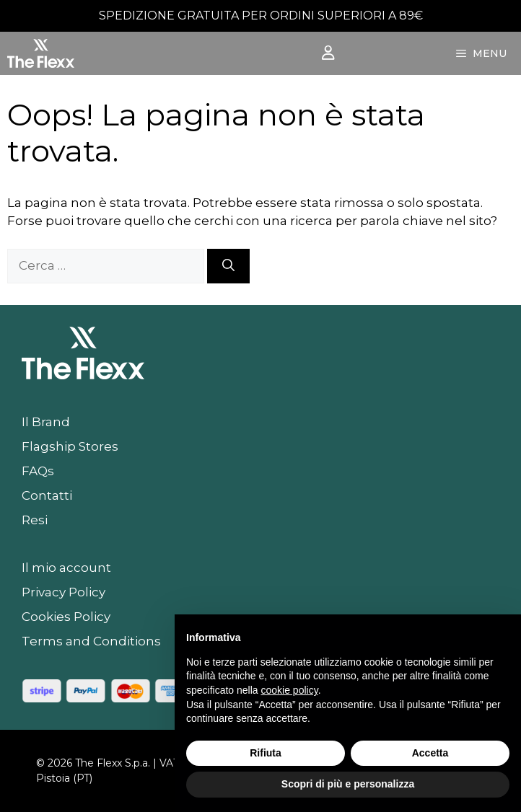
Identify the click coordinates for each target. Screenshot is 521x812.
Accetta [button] (430, 753)
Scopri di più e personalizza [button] (348, 784)
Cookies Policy (66, 617)
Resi (35, 520)
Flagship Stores (70, 446)
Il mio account (66, 568)
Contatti (47, 495)
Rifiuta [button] (266, 753)
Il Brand (46, 422)
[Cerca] (228, 266)
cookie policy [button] (290, 690)
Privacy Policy (64, 592)
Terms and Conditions (91, 641)
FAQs (38, 471)
